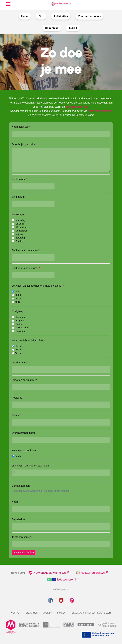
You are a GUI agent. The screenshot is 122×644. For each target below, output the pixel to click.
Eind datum (18, 197)
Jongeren (19, 321)
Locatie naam (19, 362)
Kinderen (18, 317)
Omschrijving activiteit (24, 144)
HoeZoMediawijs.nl (93, 573)
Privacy (61, 613)
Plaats (16, 415)
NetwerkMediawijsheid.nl (50, 573)
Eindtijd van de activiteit (26, 268)
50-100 (17, 299)
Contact (16, 613)
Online (17, 353)
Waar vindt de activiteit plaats (29, 340)
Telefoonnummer (21, 537)
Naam (15, 502)
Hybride (17, 346)
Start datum (19, 179)
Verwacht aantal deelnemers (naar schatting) (38, 286)
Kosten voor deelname (24, 451)
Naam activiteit (21, 127)
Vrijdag (17, 234)
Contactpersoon (21, 486)
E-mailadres (19, 519)
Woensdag (19, 227)
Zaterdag (18, 238)
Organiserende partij (23, 433)
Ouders (18, 324)
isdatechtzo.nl (67, 580)
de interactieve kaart (77, 107)
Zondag (18, 241)
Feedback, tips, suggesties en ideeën (91, 613)
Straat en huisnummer (25, 380)
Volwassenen (21, 328)
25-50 (16, 295)
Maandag (19, 220)
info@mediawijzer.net (100, 111)
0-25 (16, 292)
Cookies (47, 613)
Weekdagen (19, 214)
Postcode (17, 398)
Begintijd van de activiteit (27, 250)
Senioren (18, 331)
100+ (16, 302)
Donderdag (20, 231)
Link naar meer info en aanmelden (31, 466)
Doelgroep (18, 311)
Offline (17, 350)
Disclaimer (32, 613)
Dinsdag (18, 224)
